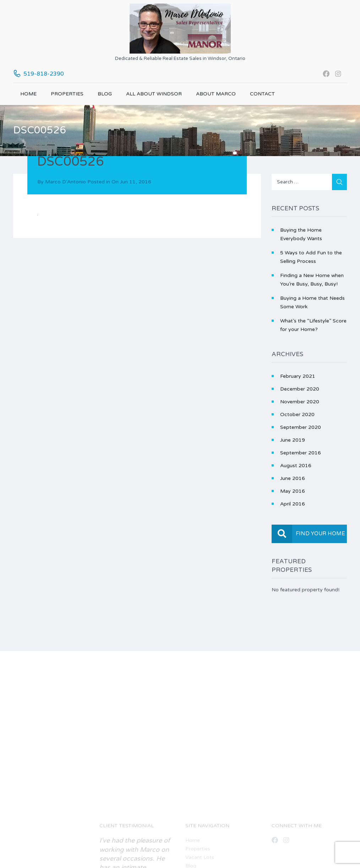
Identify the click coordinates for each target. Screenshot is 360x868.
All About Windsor (154, 94)
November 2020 (300, 402)
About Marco (216, 94)
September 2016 (301, 453)
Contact (262, 94)
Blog (105, 94)
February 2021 (298, 376)
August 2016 (296, 466)
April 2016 (293, 504)
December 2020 (300, 389)
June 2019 (293, 440)
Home (28, 94)
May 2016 (293, 491)
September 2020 (301, 427)
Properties (67, 94)
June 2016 (293, 478)
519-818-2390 (44, 74)
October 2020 (297, 414)
